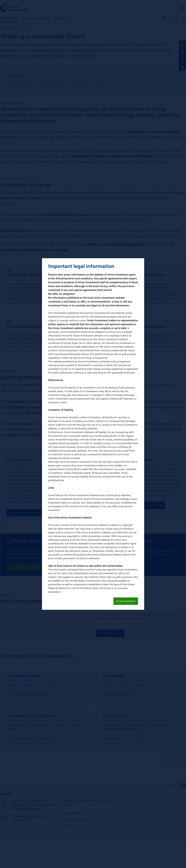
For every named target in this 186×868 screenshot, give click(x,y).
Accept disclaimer (126, 601)
